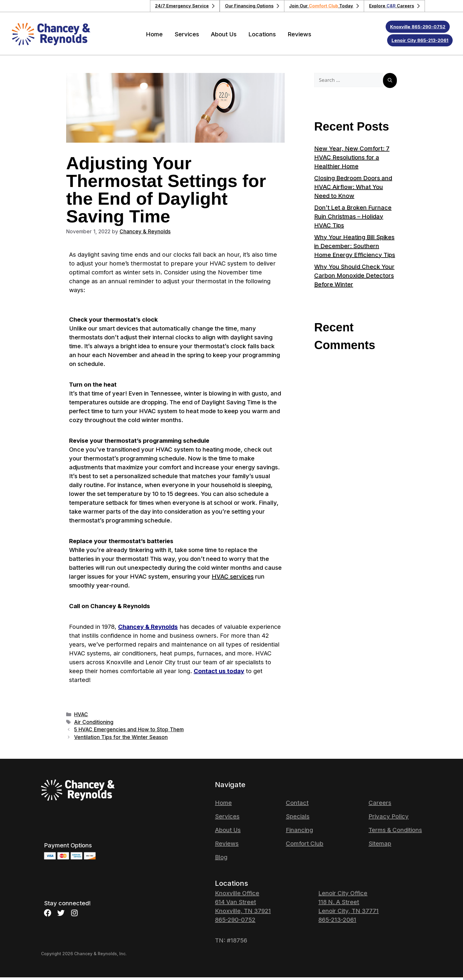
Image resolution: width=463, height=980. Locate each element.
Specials (298, 819)
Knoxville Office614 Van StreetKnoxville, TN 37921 (243, 905)
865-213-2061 (337, 922)
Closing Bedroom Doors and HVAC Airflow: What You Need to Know (353, 190)
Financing (299, 833)
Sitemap (380, 846)
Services (187, 37)
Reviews (299, 37)
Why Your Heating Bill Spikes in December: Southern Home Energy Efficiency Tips (355, 249)
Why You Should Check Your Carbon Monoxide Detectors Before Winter (354, 278)
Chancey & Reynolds (148, 629)
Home (154, 37)
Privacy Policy (389, 819)
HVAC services (233, 579)
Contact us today (219, 674)
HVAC (81, 717)
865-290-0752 (235, 922)
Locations (262, 37)
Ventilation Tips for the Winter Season (121, 740)
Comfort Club (305, 846)
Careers (380, 805)
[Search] (390, 83)
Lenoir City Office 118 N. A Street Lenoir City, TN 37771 (348, 905)
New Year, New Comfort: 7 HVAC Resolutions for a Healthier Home (352, 160)
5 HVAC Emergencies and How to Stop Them (129, 732)
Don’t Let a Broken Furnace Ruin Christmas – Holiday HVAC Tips (353, 219)
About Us (224, 37)
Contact (297, 805)
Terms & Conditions (395, 833)
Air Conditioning (94, 725)
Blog (221, 860)
